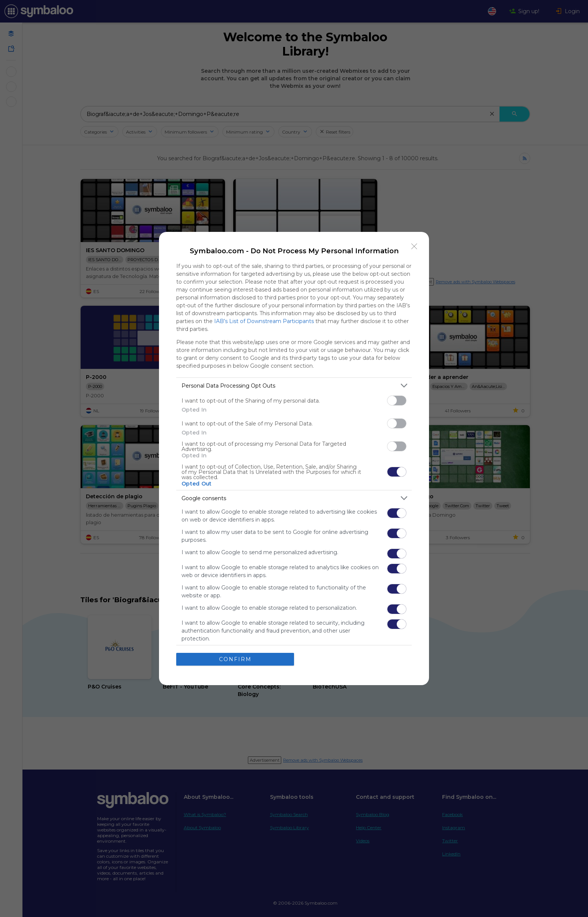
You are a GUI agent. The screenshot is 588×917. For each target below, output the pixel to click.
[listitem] (294, 386)
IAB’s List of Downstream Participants (264, 321)
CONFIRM (235, 659)
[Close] (414, 247)
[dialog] (294, 458)
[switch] (397, 401)
